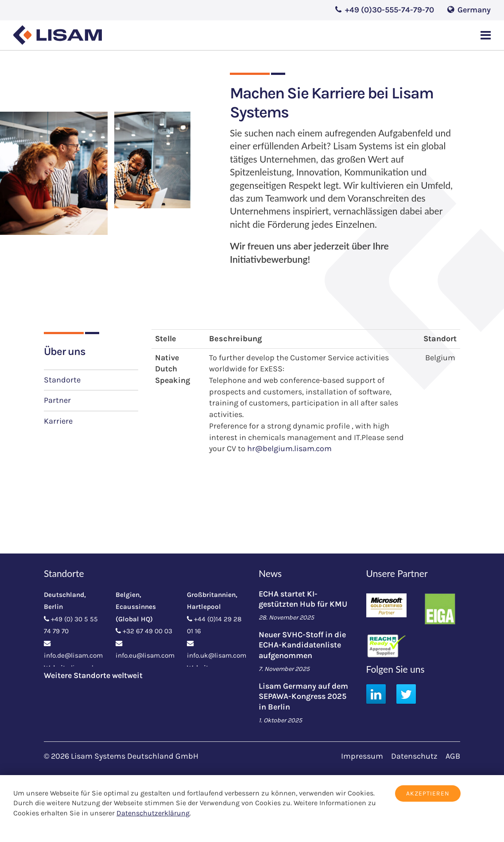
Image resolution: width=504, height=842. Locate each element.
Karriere (58, 421)
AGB (453, 756)
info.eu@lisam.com (145, 655)
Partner (57, 400)
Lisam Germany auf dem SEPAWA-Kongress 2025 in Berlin (303, 696)
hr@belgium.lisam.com (289, 448)
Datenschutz (414, 756)
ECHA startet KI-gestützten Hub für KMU (303, 599)
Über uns (65, 351)
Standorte (62, 380)
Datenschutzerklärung (153, 813)
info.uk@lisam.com (217, 655)
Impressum (362, 756)
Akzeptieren (428, 793)
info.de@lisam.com (73, 655)
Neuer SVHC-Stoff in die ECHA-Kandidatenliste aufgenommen (302, 645)
